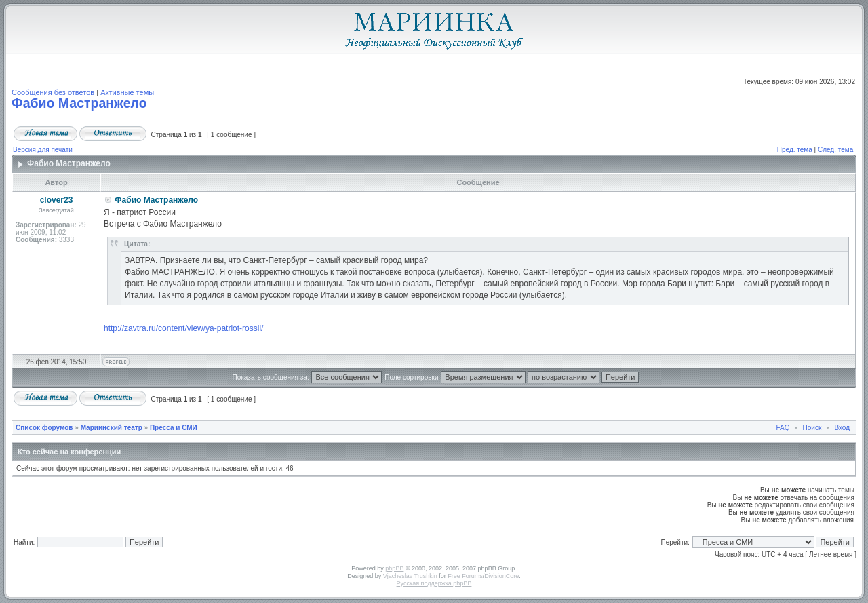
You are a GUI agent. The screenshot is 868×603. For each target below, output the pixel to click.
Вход (842, 428)
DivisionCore (501, 576)
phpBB (394, 568)
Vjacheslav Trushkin (410, 576)
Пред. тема (795, 150)
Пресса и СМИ (174, 428)
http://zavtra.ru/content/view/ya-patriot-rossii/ (183, 328)
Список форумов (44, 428)
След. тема (835, 150)
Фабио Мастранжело (79, 103)
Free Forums (465, 576)
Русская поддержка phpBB (434, 583)
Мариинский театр (112, 428)
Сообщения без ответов (53, 92)
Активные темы (127, 92)
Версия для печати (43, 150)
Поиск (812, 428)
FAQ (783, 428)
